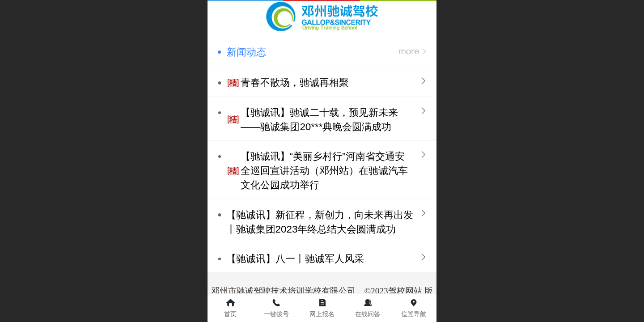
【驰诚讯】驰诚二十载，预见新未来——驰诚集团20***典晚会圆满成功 (319, 120)
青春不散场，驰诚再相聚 (295, 83)
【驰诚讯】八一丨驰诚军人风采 (295, 259)
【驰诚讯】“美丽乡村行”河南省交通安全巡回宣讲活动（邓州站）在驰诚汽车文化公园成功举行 (324, 171)
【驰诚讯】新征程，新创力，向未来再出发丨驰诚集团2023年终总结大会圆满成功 (320, 222)
